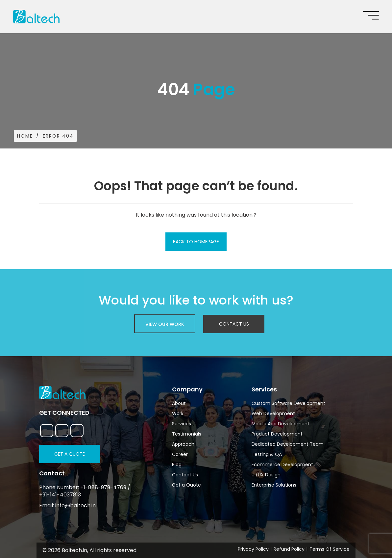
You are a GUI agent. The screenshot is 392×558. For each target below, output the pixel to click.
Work (178, 413)
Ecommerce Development (282, 465)
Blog (177, 465)
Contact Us (234, 324)
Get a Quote (70, 454)
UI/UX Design (266, 475)
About (179, 403)
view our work (165, 324)
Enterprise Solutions (274, 485)
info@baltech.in (75, 506)
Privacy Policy (253, 549)
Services (182, 424)
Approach (183, 444)
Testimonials (187, 434)
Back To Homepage (196, 242)
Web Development (273, 413)
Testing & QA (267, 454)
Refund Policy (289, 549)
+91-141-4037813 (60, 495)
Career (180, 454)
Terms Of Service (330, 549)
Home (25, 136)
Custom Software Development (288, 403)
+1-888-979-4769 (103, 488)
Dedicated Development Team (288, 444)
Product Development (277, 434)
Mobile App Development (281, 424)
